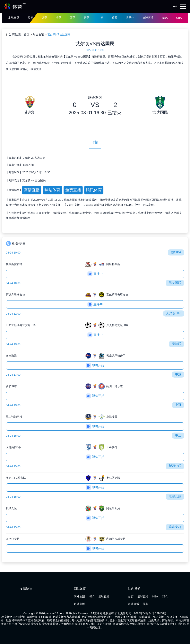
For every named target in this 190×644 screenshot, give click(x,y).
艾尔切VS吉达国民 (59, 34)
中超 (100, 18)
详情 (95, 142)
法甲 (58, 18)
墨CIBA (176, 252)
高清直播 (32, 190)
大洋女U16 (174, 313)
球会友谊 (39, 34)
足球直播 (14, 18)
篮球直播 (148, 18)
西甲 (73, 18)
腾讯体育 (94, 190)
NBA (165, 18)
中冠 (178, 374)
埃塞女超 (175, 496)
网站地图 (79, 596)
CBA (179, 18)
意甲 (86, 18)
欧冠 (115, 18)
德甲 (44, 18)
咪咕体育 (52, 190)
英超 (30, 18)
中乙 (178, 435)
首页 (27, 34)
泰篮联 (177, 344)
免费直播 (73, 190)
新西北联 (175, 466)
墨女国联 (175, 283)
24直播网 (97, 613)
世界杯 (130, 18)
